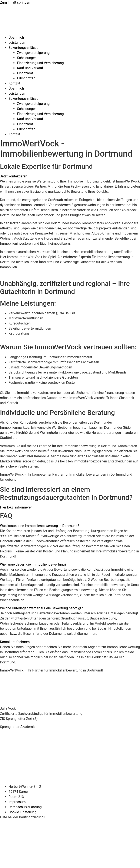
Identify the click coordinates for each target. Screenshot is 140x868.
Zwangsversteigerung (33, 53)
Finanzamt (25, 73)
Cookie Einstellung (22, 812)
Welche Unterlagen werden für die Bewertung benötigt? (41, 608)
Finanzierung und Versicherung (40, 63)
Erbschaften (26, 78)
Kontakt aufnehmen (15, 642)
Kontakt (14, 83)
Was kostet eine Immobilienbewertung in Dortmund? (40, 526)
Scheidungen (27, 58)
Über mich (16, 37)
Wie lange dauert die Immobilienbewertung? (33, 564)
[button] (70, 526)
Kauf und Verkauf (30, 68)
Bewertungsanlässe (23, 48)
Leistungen (17, 43)
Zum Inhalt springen (15, 2)
